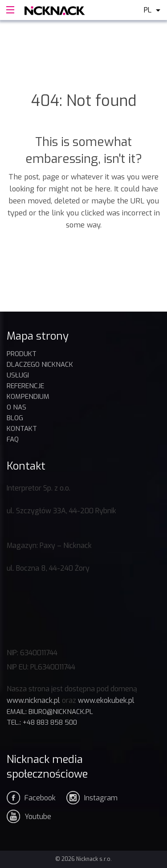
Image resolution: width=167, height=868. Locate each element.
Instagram (101, 798)
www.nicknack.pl (33, 700)
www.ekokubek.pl (106, 700)
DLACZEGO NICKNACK (40, 365)
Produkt (22, 354)
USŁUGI (18, 375)
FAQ (13, 439)
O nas (16, 407)
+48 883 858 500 (50, 722)
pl (148, 10)
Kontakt (22, 429)
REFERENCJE (25, 386)
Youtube (38, 817)
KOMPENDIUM (28, 397)
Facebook (40, 798)
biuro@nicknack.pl (61, 712)
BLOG (15, 418)
